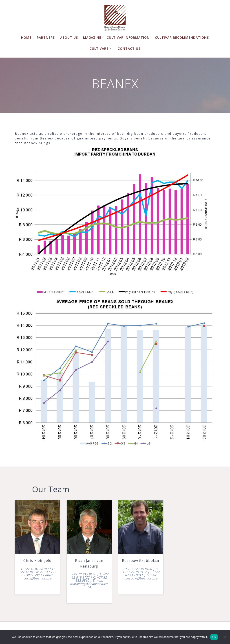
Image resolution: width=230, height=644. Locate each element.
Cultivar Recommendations (182, 37)
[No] (224, 637)
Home (26, 37)
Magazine (92, 37)
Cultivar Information (128, 37)
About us (69, 37)
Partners (46, 37)
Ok (214, 637)
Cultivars (99, 48)
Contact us (129, 48)
